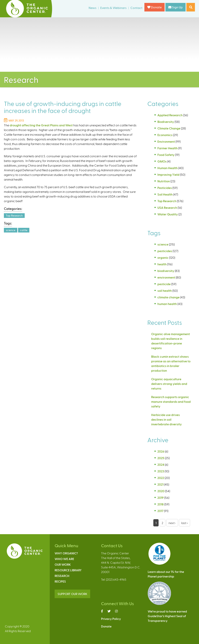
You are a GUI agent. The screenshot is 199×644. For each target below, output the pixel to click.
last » (185, 523)
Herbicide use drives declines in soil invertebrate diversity (167, 419)
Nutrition (164, 181)
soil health (165, 291)
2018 (161, 504)
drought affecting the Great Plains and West (41, 125)
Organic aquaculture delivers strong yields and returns (169, 384)
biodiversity (166, 271)
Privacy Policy (111, 619)
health (162, 264)
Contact (136, 8)
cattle (24, 230)
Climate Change (169, 128)
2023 (161, 471)
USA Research (167, 208)
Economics (165, 135)
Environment (166, 141)
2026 (161, 451)
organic (163, 257)
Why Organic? (66, 553)
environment (166, 277)
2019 (161, 498)
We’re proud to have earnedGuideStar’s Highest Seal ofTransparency (167, 616)
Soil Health (165, 194)
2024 (161, 464)
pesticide (164, 284)
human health (167, 304)
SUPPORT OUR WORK (72, 594)
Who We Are (64, 559)
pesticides (165, 251)
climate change (168, 297)
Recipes (60, 581)
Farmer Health (168, 148)
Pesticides (165, 188)
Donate (154, 7)
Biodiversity (166, 122)
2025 (161, 458)
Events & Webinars (113, 8)
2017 (160, 511)
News (93, 8)
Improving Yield (168, 174)
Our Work (63, 564)
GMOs (162, 161)
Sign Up (175, 7)
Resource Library (68, 570)
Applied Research (170, 115)
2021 (160, 484)
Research (62, 576)
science (11, 230)
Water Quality (168, 214)
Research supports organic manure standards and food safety (171, 402)
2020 (161, 491)
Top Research (14, 215)
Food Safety (166, 155)
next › (172, 523)
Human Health (168, 168)
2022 (161, 478)
